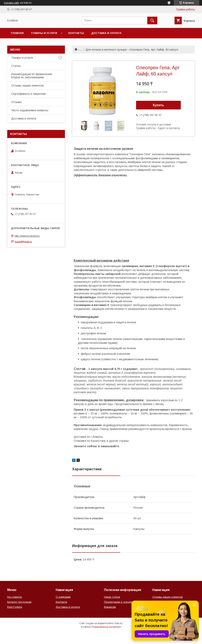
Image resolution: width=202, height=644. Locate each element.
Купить (159, 105)
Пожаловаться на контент (106, 627)
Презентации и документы (120, 602)
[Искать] (152, 20)
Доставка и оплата (106, 33)
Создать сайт (11, 3)
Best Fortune (15, 607)
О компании (63, 597)
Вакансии (110, 607)
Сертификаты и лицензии (28, 94)
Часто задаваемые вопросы (30, 110)
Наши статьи (112, 597)
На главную (15, 597)
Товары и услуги (44, 33)
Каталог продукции (19, 602)
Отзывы (16, 102)
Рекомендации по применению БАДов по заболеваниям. (32, 76)
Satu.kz (119, 623)
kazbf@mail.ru (23, 241)
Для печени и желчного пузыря (106, 50)
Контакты (76, 33)
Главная (17, 33)
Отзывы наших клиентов (27, 86)
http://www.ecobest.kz (27, 236)
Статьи (16, 66)
